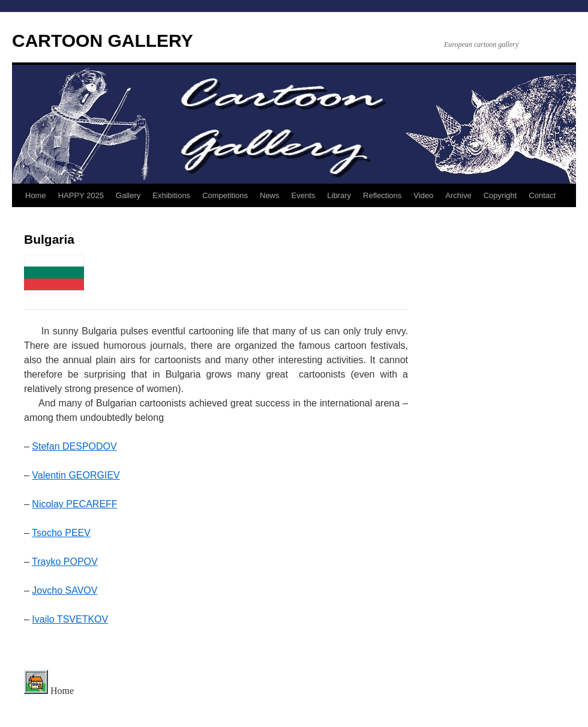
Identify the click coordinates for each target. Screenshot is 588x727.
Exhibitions (171, 195)
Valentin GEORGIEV (76, 475)
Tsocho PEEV (61, 533)
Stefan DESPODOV (74, 446)
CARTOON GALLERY (103, 41)
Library (339, 195)
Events (304, 195)
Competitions (225, 195)
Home (36, 195)
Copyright (500, 195)
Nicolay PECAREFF (74, 504)
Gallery (128, 195)
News (270, 195)
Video (423, 195)
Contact (542, 195)
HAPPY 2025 (81, 195)
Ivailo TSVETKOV (70, 619)
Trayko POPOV (65, 562)
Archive (458, 195)
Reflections (382, 195)
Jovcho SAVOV (64, 590)
